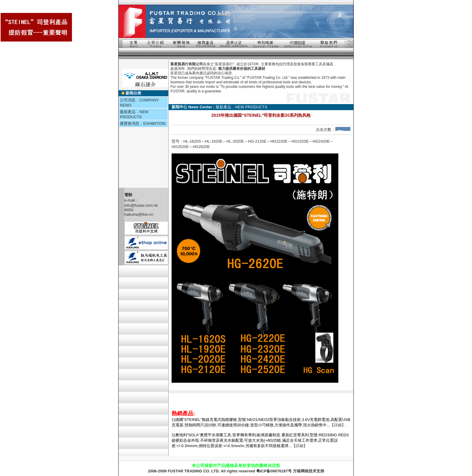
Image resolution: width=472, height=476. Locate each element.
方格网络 (301, 471)
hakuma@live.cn (139, 214)
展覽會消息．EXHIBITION (143, 124)
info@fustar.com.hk (141, 205)
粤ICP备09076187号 (274, 471)
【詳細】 (338, 425)
